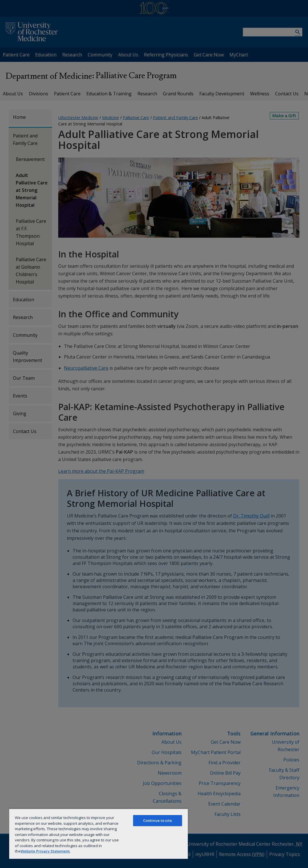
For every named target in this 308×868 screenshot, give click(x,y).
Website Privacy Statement (45, 851)
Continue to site (158, 820)
